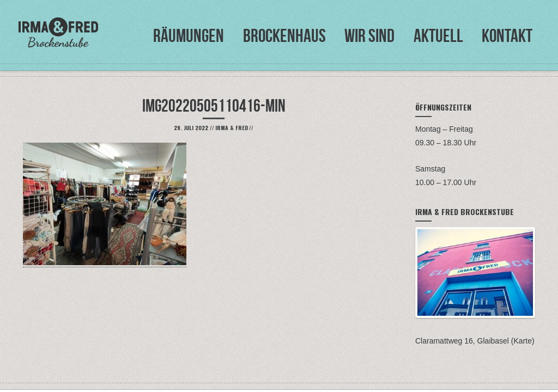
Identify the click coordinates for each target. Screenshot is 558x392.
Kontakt (507, 36)
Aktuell (438, 36)
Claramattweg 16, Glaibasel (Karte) (475, 341)
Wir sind (369, 36)
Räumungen (189, 36)
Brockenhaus (284, 36)
